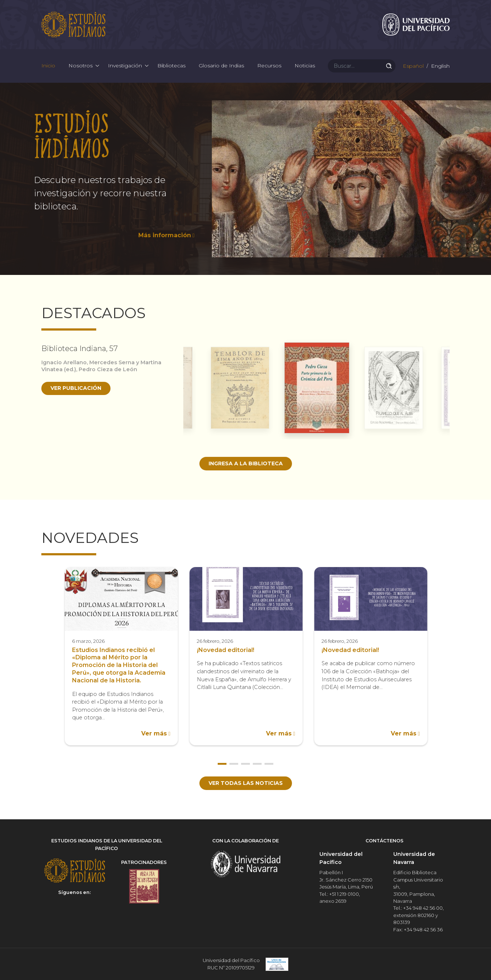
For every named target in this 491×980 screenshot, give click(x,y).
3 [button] (246, 764)
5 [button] (269, 764)
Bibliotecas (171, 66)
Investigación (125, 66)
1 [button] (222, 764)
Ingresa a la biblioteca (246, 463)
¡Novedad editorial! (226, 650)
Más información (165, 235)
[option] (246, 179)
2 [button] (234, 764)
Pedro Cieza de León (108, 369)
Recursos (269, 66)
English (440, 66)
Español (413, 66)
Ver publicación (76, 388)
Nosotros (80, 66)
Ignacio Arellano (64, 362)
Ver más (154, 733)
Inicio (48, 66)
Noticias (305, 66)
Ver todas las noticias (246, 783)
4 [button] (257, 764)
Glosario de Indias (221, 66)
